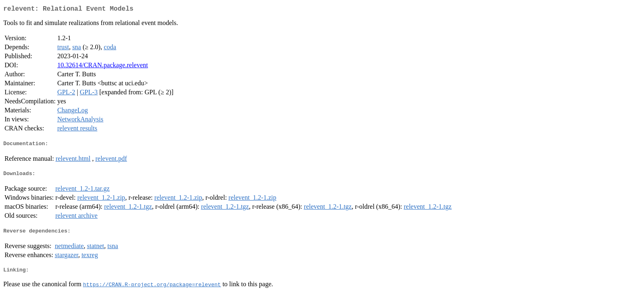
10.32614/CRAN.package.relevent (102, 67)
